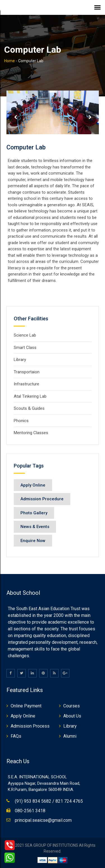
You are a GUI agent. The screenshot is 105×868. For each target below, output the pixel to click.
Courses (72, 706)
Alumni (70, 736)
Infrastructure (26, 384)
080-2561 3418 (30, 811)
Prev (16, 117)
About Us (72, 716)
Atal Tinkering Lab (30, 396)
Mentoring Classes (31, 433)
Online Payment (26, 706)
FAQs (16, 736)
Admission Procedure (42, 499)
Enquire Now (33, 541)
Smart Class (25, 348)
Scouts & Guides (29, 408)
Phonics (21, 421)
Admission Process (30, 726)
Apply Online (33, 485)
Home (10, 61)
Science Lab (25, 335)
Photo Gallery (34, 513)
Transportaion (27, 372)
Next (90, 117)
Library (20, 360)
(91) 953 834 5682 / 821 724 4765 (49, 801)
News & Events (35, 527)
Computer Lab (26, 147)
